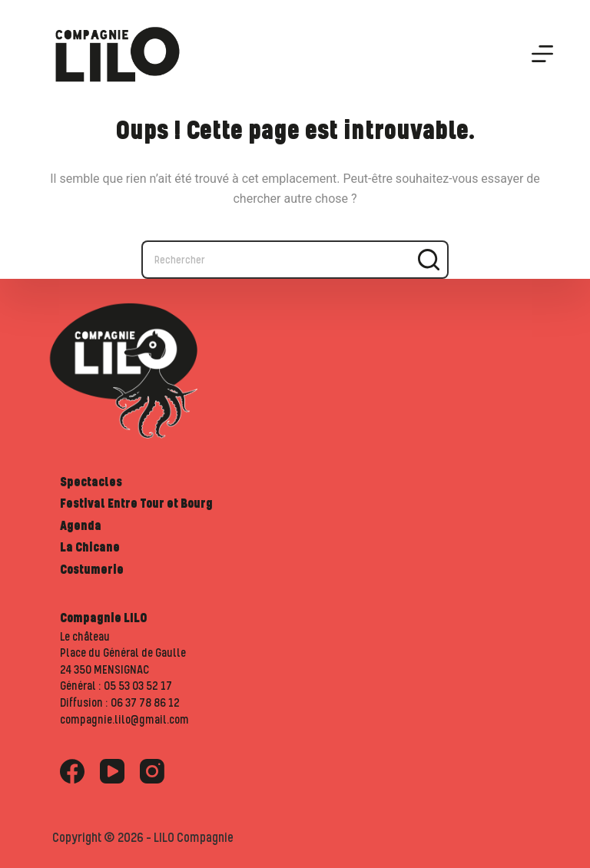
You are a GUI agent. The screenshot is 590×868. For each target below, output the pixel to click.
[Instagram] (152, 771)
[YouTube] (112, 771)
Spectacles (91, 482)
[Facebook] (72, 771)
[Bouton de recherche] (429, 260)
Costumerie (92, 569)
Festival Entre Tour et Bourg (136, 503)
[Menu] (542, 54)
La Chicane (90, 547)
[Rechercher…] (276, 260)
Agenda (81, 525)
